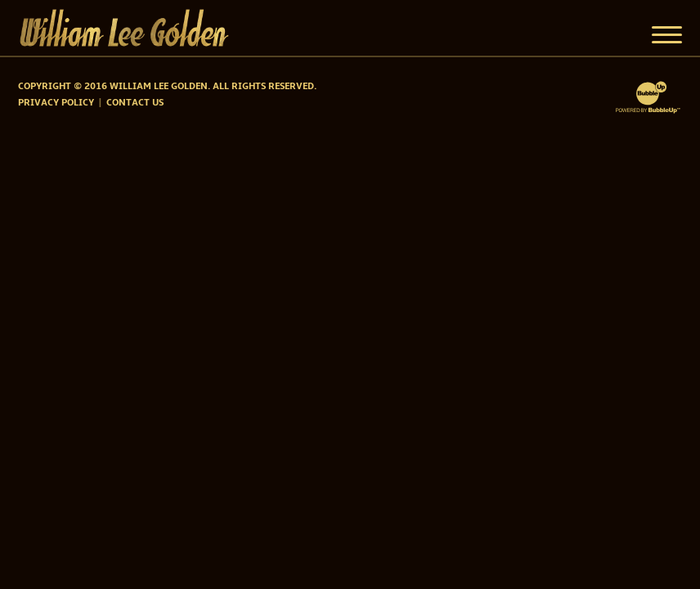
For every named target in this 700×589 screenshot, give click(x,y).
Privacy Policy (56, 103)
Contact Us (135, 103)
